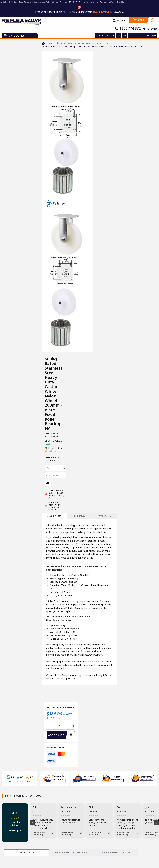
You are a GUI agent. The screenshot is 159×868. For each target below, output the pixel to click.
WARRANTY (105, 516)
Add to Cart (62, 735)
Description (54, 516)
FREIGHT (132, 36)
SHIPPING (79, 516)
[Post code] (56, 475)
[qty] (56, 468)
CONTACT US (110, 36)
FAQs (118, 36)
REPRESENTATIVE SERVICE (147, 36)
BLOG (124, 36)
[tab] (54, 516)
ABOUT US (100, 36)
